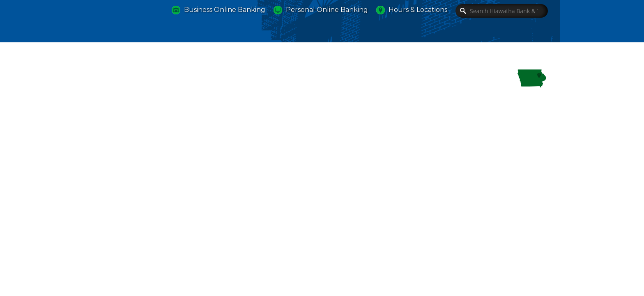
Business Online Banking (225, 10)
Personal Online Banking (327, 10)
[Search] (502, 11)
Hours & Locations (418, 10)
